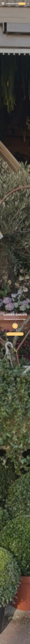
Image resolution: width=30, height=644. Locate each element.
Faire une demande (15, 334)
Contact (22, 4)
